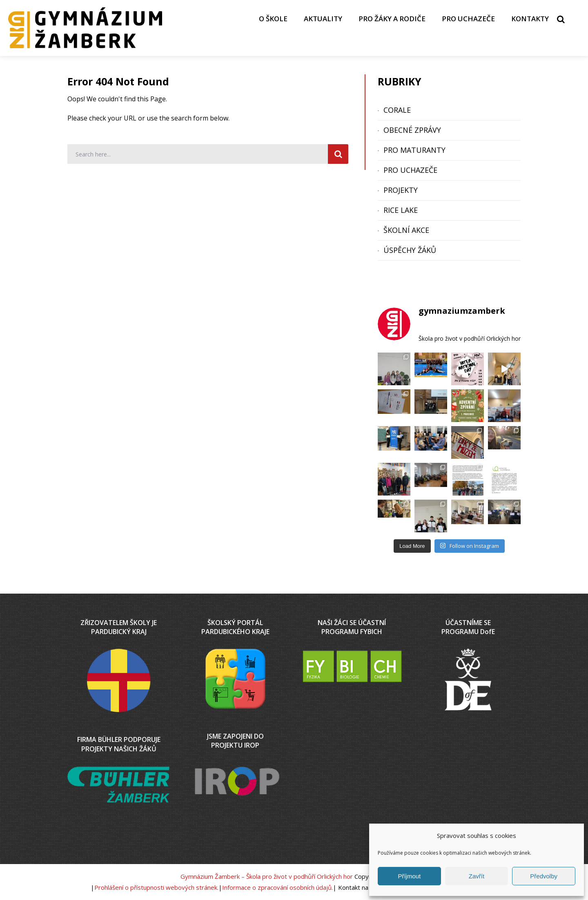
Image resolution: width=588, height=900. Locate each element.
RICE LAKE (401, 210)
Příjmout (409, 876)
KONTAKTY (530, 19)
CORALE (397, 110)
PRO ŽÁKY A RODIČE (392, 19)
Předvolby (544, 876)
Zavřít (477, 876)
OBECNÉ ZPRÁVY (412, 130)
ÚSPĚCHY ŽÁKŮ (410, 250)
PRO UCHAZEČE (468, 19)
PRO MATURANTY (414, 150)
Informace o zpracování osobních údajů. (277, 887)
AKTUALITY (323, 19)
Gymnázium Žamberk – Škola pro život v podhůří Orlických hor (267, 876)
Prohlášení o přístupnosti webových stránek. (156, 887)
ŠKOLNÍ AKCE (406, 230)
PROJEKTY (401, 190)
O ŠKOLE (273, 19)
